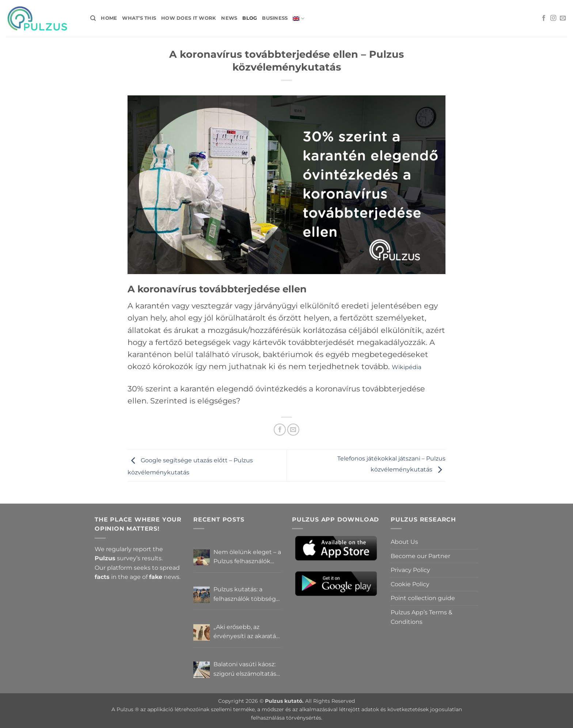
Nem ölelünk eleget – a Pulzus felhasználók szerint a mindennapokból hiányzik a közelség (247, 557)
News (229, 18)
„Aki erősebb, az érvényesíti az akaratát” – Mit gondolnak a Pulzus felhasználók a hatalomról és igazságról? (247, 632)
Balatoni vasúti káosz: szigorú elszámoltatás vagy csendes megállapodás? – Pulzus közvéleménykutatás (245, 670)
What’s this (139, 18)
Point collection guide (423, 598)
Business (275, 18)
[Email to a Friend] (293, 430)
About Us (404, 542)
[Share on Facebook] (280, 430)
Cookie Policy (410, 584)
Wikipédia (407, 367)
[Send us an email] (563, 18)
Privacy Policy (410, 570)
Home (109, 18)
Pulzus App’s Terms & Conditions (422, 617)
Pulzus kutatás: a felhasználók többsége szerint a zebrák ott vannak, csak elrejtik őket (246, 595)
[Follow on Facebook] (544, 18)
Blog (250, 18)
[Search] (93, 18)
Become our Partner (420, 556)
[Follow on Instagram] (553, 18)
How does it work (189, 18)
